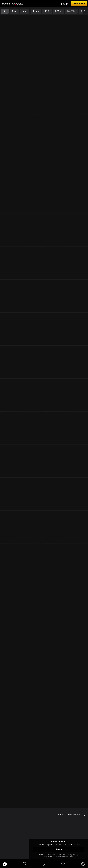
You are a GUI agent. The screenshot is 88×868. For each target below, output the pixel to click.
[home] (5, 864)
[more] (83, 864)
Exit (72, 857)
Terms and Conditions (61, 857)
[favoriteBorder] (44, 864)
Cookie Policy (67, 855)
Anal (25, 11)
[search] (63, 864)
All (5, 11)
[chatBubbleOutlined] (24, 864)
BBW (47, 11)
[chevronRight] (85, 11)
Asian (36, 11)
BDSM (58, 11)
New (14, 11)
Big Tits (71, 11)
